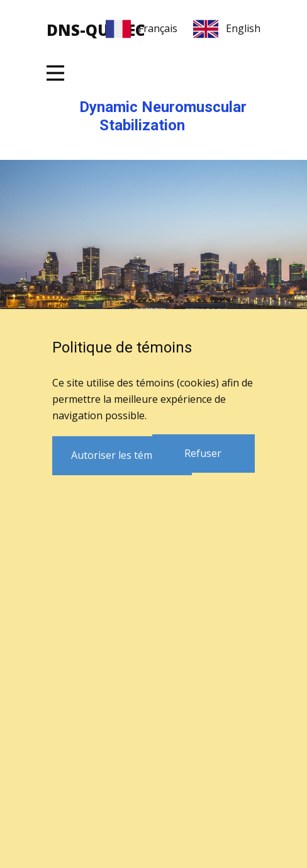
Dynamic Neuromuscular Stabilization (163, 116)
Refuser (203, 453)
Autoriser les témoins (122, 455)
